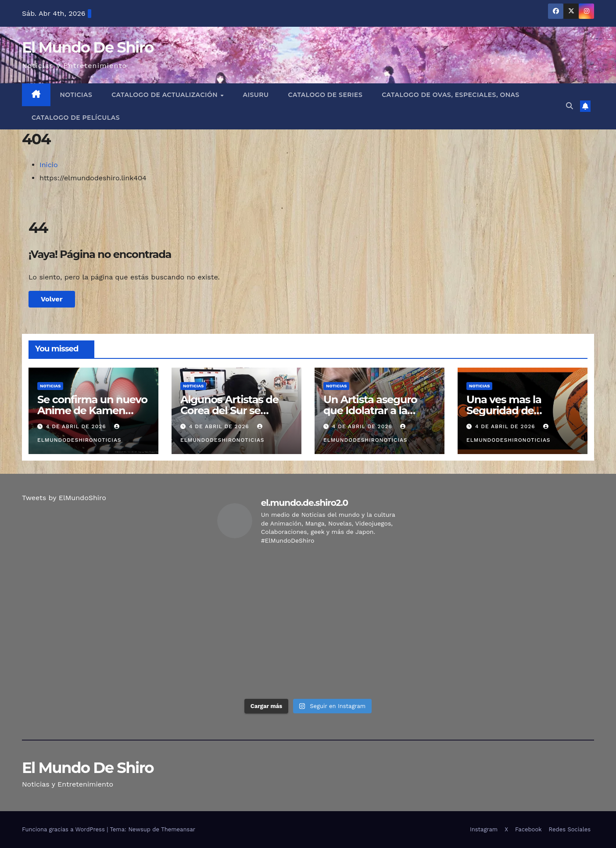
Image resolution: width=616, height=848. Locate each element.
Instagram (484, 829)
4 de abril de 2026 (77, 426)
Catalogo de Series (326, 95)
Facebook (528, 829)
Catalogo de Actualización (165, 95)
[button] (569, 106)
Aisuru (256, 95)
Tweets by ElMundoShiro (64, 498)
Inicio (49, 165)
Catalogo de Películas (76, 118)
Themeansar (178, 829)
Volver (52, 299)
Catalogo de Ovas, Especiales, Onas (451, 95)
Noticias (76, 95)
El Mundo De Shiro (88, 47)
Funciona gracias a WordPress (64, 829)
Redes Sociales (570, 829)
